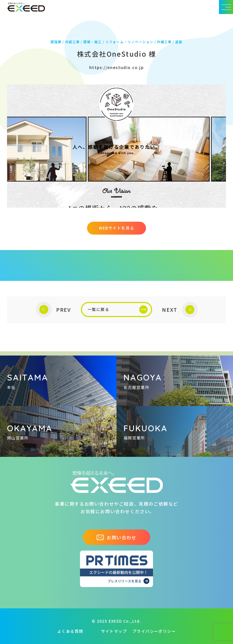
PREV (53, 310)
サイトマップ (114, 631)
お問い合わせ (116, 537)
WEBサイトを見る (117, 228)
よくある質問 (70, 631)
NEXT (180, 310)
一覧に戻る (118, 310)
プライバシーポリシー (154, 631)
